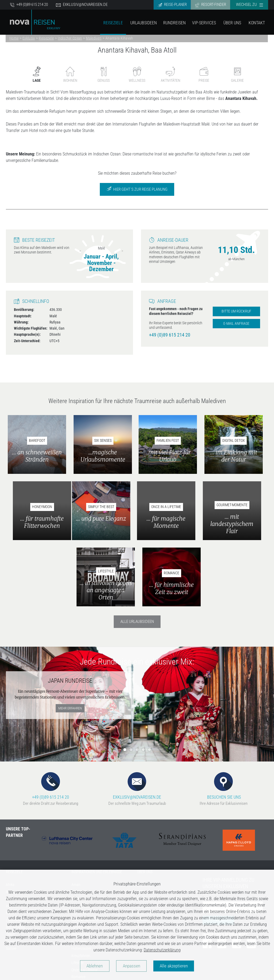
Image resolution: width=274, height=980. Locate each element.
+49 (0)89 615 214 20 (29, 5)
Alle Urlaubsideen (137, 556)
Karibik (11, 848)
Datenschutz (146, 833)
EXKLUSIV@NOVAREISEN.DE (137, 720)
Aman (76, 819)
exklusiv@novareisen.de (82, 5)
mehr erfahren (70, 643)
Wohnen (70, 75)
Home (14, 38)
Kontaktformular (149, 840)
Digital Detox (81, 848)
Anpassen (132, 966)
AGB (140, 826)
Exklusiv (29, 38)
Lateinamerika (16, 855)
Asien (10, 826)
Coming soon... (82, 840)
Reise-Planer (172, 5)
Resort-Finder (210, 5)
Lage (37, 75)
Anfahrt (142, 855)
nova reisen (145, 848)
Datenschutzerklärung (162, 950)
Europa (11, 833)
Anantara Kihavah (119, 38)
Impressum (145, 819)
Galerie (237, 75)
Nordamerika (15, 862)
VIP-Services (204, 23)
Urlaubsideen (144, 23)
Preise (204, 75)
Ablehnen (92, 966)
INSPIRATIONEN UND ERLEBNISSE (97, 807)
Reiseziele (113, 23)
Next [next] (122, 251)
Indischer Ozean (70, 38)
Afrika (10, 819)
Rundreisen (174, 23)
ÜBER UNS (145, 807)
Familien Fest (81, 862)
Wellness (137, 75)
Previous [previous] (80, 251)
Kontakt (257, 23)
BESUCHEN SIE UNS (223, 720)
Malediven (94, 38)
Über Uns (232, 23)
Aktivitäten (171, 75)
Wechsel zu (250, 5)
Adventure (79, 826)
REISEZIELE (14, 807)
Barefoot (78, 833)
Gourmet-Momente (85, 855)
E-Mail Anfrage (236, 324)
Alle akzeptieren (177, 966)
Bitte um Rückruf (236, 311)
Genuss (104, 75)
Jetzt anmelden (218, 855)
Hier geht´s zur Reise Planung (137, 189)
